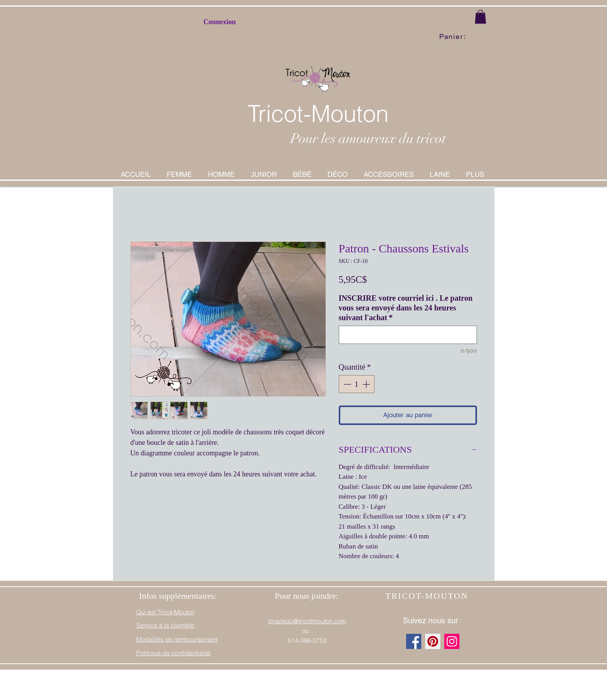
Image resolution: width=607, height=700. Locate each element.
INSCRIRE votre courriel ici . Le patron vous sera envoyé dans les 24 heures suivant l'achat (406, 308)
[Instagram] (452, 641)
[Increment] (367, 384)
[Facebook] (414, 641)
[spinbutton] (357, 384)
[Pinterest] (433, 641)
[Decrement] (347, 384)
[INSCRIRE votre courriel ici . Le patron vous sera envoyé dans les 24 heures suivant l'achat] (408, 335)
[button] (480, 17)
